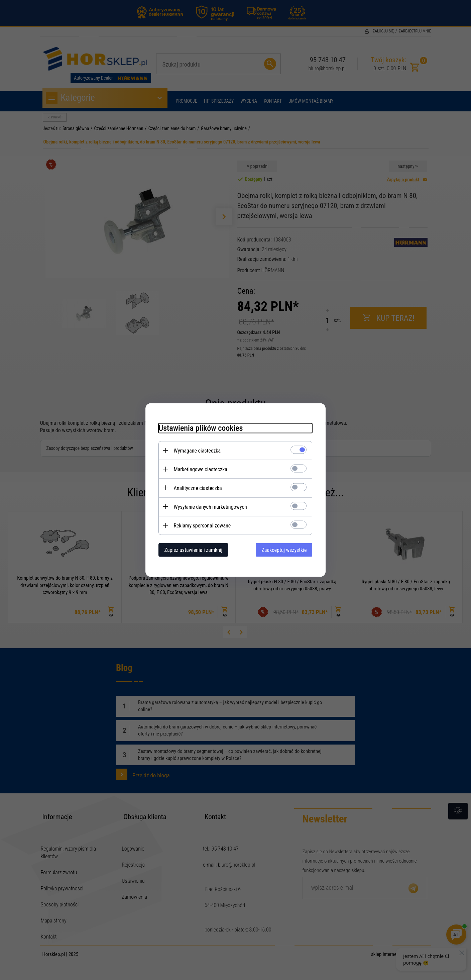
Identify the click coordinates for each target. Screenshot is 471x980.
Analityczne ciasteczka (198, 488)
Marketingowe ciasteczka (201, 469)
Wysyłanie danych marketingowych (210, 507)
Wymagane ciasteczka (197, 451)
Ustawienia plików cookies (201, 428)
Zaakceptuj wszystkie (284, 550)
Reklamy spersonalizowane (202, 526)
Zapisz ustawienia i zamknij (194, 550)
